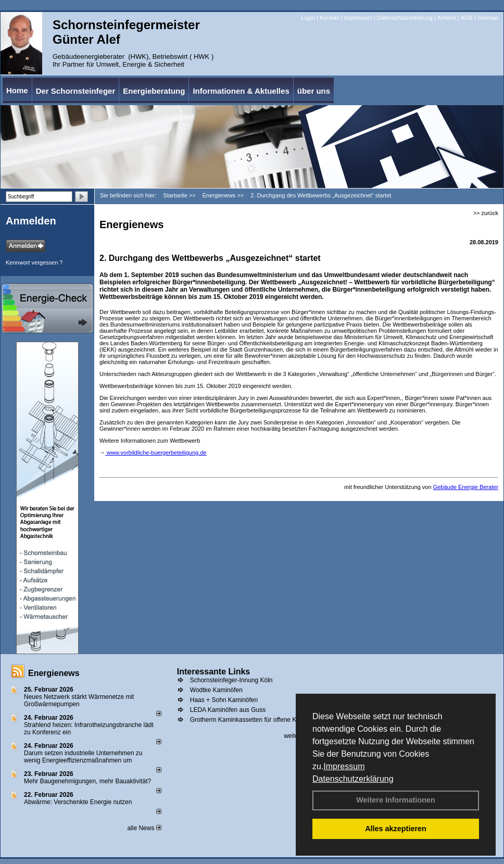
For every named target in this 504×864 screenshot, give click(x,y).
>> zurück (486, 213)
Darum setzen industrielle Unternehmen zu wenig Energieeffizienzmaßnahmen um (83, 757)
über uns (314, 91)
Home (17, 90)
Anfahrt (446, 18)
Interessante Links (214, 672)
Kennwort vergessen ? (34, 262)
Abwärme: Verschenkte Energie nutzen (78, 802)
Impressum (344, 766)
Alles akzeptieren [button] (396, 829)
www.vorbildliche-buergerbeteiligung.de (156, 453)
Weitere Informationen (396, 800)
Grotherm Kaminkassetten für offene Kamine (252, 720)
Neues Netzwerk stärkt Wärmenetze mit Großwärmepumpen (79, 700)
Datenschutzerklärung (353, 779)
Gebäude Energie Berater (466, 487)
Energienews (54, 673)
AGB (466, 18)
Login (308, 18)
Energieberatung (154, 91)
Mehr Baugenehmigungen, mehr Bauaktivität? (87, 781)
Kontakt (329, 18)
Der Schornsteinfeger (76, 91)
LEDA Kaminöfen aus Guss (228, 710)
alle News (144, 828)
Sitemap (488, 18)
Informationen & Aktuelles (241, 91)
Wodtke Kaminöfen (216, 690)
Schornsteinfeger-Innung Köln (231, 680)
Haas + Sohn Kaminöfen (224, 700)
